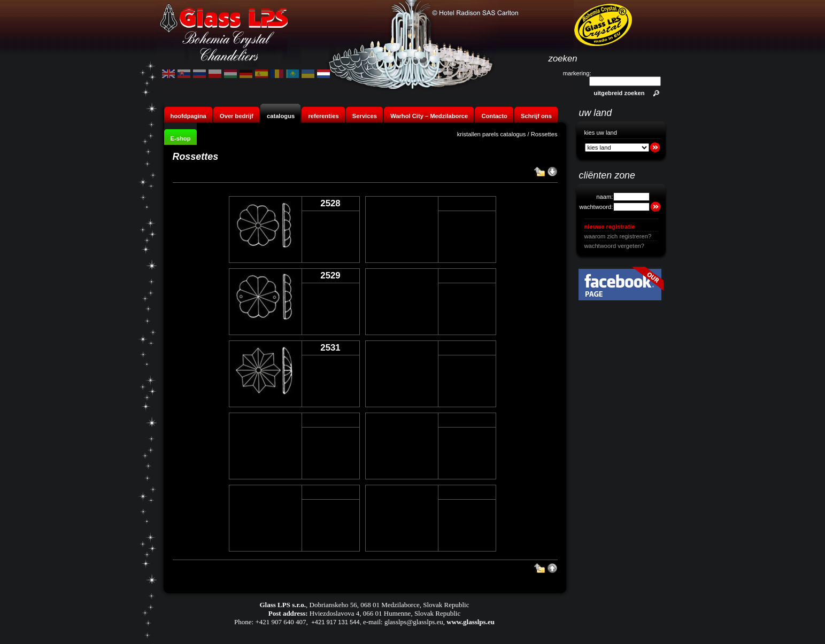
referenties (323, 116)
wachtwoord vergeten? (615, 246)
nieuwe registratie (610, 227)
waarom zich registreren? (618, 236)
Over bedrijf (237, 116)
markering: (577, 73)
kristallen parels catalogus (492, 134)
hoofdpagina (188, 116)
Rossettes (544, 134)
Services (365, 116)
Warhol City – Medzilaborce (429, 116)
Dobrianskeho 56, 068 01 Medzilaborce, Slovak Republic (390, 605)
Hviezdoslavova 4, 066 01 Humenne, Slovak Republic (385, 613)
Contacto (494, 116)
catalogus (281, 116)
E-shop (181, 138)
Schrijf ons (536, 116)
